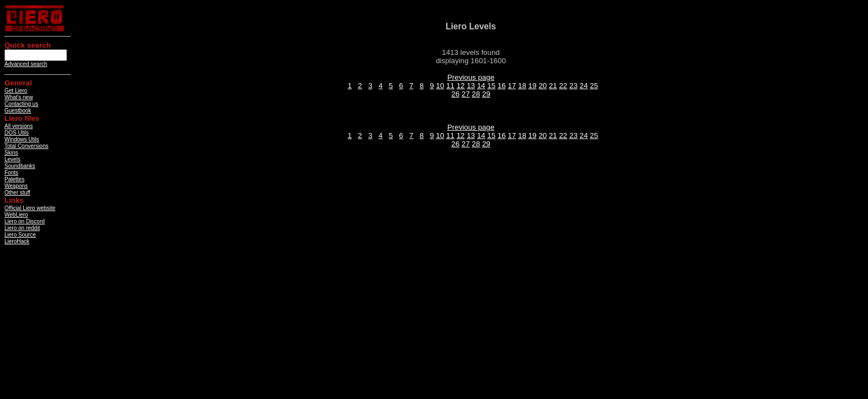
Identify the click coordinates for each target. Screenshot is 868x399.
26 (455, 94)
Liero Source (20, 235)
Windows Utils (22, 139)
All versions (19, 126)
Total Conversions (26, 146)
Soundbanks (20, 166)
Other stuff (17, 193)
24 (584, 86)
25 (594, 86)
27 (466, 94)
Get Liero (16, 91)
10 (440, 86)
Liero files (22, 118)
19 (532, 86)
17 (512, 86)
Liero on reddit (22, 228)
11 (450, 86)
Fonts (11, 173)
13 (471, 86)
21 (553, 86)
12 (461, 86)
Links (14, 200)
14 (481, 86)
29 (486, 94)
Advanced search (26, 64)
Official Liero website (30, 208)
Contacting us (21, 104)
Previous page (471, 77)
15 (491, 86)
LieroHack (17, 241)
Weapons (16, 186)
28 (476, 94)
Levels (12, 159)
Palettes (14, 179)
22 (563, 86)
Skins (11, 153)
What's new (19, 97)
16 (502, 86)
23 (573, 86)
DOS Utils (17, 133)
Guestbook (18, 111)
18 (522, 86)
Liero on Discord (25, 221)
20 (543, 86)
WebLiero (16, 215)
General (18, 83)
